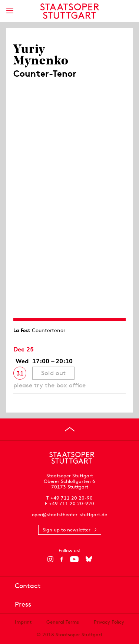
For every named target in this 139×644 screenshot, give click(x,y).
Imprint (23, 622)
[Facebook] (62, 559)
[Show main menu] (10, 11)
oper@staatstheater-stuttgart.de (69, 515)
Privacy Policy (109, 622)
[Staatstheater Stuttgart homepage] (69, 11)
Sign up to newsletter (67, 530)
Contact (28, 586)
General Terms (63, 622)
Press (23, 604)
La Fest (22, 330)
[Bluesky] (89, 559)
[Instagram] (50, 559)
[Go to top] (70, 429)
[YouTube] (74, 559)
